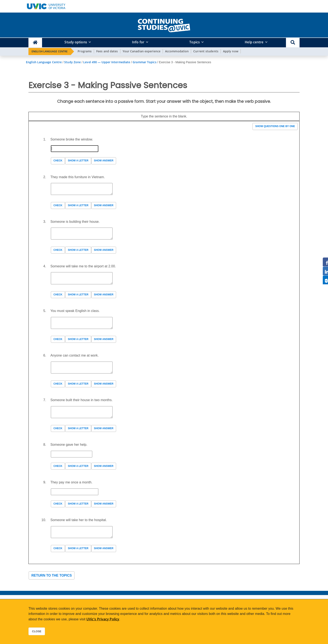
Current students (206, 51)
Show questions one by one (275, 126)
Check (58, 161)
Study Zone (72, 62)
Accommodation (177, 51)
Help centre (254, 42)
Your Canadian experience (142, 51)
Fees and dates (107, 51)
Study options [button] (76, 42)
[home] (164, 25)
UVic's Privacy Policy (103, 619)
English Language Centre (50, 51)
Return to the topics (52, 575)
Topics (195, 42)
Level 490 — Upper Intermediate (107, 62)
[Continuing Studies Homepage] (35, 43)
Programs (85, 51)
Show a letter (78, 161)
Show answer (104, 161)
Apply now (231, 51)
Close (37, 631)
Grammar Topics (144, 62)
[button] (293, 43)
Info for (138, 42)
